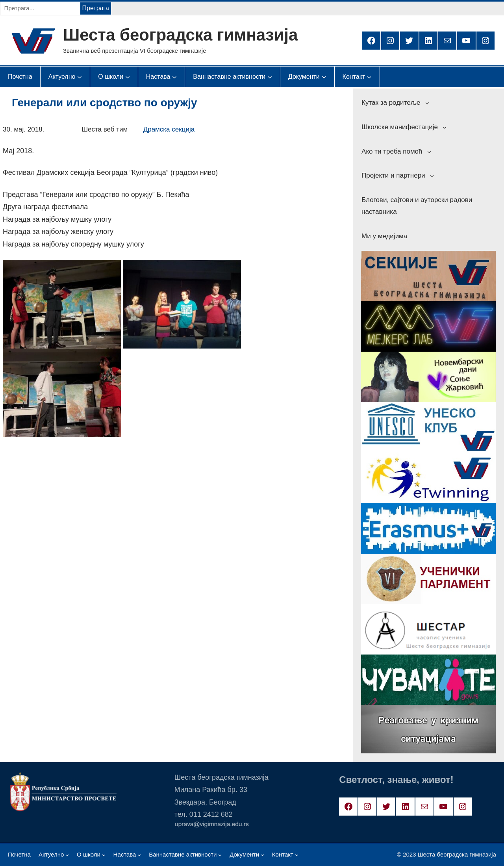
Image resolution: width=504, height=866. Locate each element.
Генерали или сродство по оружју (105, 103)
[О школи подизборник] (111, 77)
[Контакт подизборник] (354, 77)
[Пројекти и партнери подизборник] (432, 176)
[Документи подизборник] (304, 77)
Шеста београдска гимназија (180, 35)
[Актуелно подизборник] (62, 77)
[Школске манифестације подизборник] (445, 127)
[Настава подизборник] (158, 77)
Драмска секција (169, 129)
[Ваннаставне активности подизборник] (229, 77)
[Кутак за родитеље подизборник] (427, 103)
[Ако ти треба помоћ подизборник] (429, 151)
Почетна (20, 77)
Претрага (96, 8)
